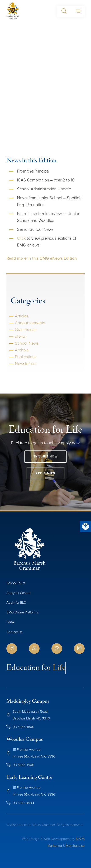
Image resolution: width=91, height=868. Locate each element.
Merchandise (75, 846)
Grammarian (26, 330)
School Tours (16, 583)
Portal (10, 622)
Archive (22, 350)
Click (21, 238)
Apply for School (18, 593)
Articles (22, 316)
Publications (26, 357)
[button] (64, 11)
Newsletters (26, 364)
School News (27, 343)
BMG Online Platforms (22, 612)
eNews (21, 336)
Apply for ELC (16, 603)
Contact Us (14, 632)
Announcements (30, 323)
